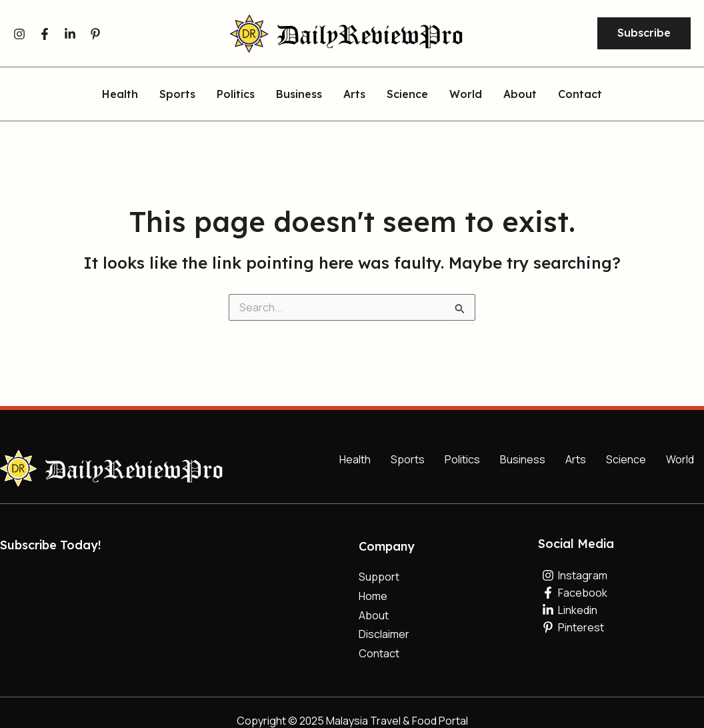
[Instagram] (19, 34)
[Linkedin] (70, 34)
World (466, 95)
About (520, 95)
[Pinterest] (95, 34)
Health (120, 95)
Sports (177, 95)
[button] (644, 33)
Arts (354, 95)
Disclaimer (384, 634)
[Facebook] (45, 34)
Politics (236, 95)
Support (379, 577)
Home (373, 596)
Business (299, 95)
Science (407, 95)
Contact (580, 95)
